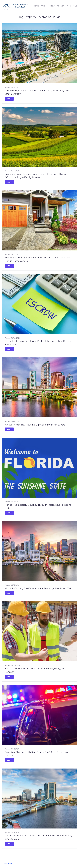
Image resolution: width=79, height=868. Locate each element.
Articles (44, 6)
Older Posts (7, 863)
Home (36, 6)
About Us (61, 6)
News (53, 6)
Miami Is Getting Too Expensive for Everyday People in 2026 (38, 588)
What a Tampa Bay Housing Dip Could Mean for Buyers (35, 425)
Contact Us (72, 6)
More (9, 99)
